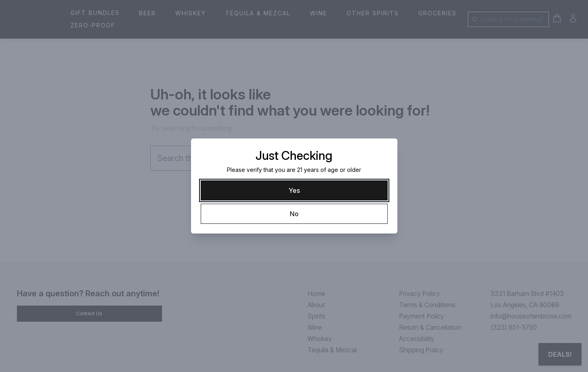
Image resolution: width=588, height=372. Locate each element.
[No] (294, 214)
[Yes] (294, 190)
